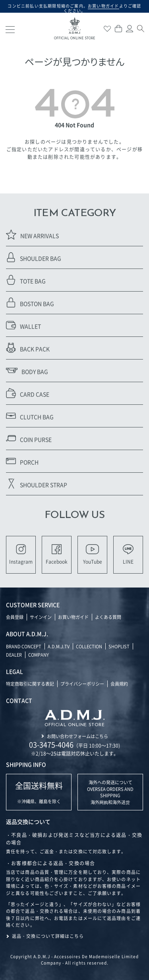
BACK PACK (28, 348)
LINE (128, 555)
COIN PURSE (29, 438)
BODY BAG (27, 370)
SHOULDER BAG (34, 257)
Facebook (57, 555)
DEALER (14, 655)
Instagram (21, 555)
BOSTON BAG (30, 303)
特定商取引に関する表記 (30, 684)
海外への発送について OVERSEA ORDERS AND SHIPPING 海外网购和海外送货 (110, 792)
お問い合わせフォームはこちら (77, 736)
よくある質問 (108, 617)
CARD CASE (28, 393)
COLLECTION (89, 646)
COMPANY (39, 655)
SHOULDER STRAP (37, 484)
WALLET (23, 325)
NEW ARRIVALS (32, 235)
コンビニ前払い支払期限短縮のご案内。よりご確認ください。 (74, 8)
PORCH (22, 461)
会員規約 (119, 684)
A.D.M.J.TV (59, 646)
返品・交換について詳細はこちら (48, 936)
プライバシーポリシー (82, 684)
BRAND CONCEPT (24, 646)
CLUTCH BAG (30, 416)
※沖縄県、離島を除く (39, 792)
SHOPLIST (119, 646)
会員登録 (15, 617)
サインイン (41, 617)
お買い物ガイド (73, 617)
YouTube (93, 555)
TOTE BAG (26, 280)
